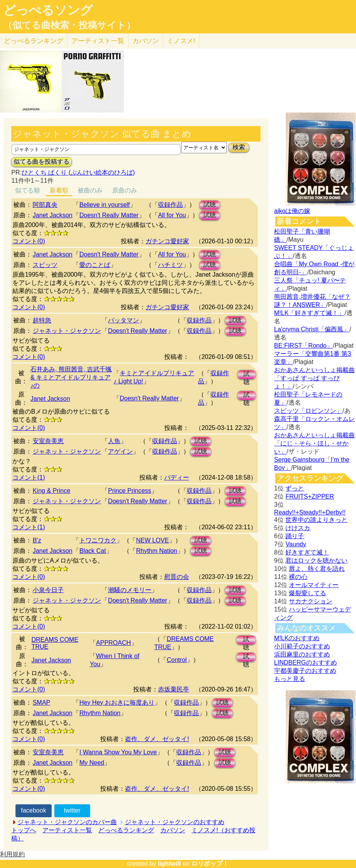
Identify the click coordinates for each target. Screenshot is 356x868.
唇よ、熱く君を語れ (317, 569)
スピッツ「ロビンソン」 (308, 411)
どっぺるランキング (126, 830)
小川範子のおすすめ (302, 646)
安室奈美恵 (48, 441)
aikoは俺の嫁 (292, 211)
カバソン (146, 41)
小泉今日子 (48, 590)
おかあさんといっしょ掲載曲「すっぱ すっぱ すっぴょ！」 (314, 378)
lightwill (169, 864)
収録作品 (170, 205)
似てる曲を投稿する (42, 162)
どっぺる (34, 41)
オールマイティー (314, 585)
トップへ (24, 830)
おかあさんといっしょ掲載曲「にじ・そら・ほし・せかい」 (314, 443)
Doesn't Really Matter (109, 215)
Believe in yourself (104, 205)
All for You (172, 215)
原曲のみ (125, 190)
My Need (92, 763)
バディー (177, 477)
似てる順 (28, 190)
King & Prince (51, 491)
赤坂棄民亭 (174, 689)
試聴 (210, 205)
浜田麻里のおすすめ (302, 654)
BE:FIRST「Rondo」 (303, 346)
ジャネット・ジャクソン (67, 331)
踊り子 (295, 536)
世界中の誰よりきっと (316, 520)
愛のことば (95, 265)
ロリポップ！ (210, 864)
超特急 (42, 320)
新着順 (59, 190)
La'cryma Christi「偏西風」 (312, 329)
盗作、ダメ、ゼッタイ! (157, 739)
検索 (239, 147)
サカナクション (311, 601)
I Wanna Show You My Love (118, 752)
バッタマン (123, 320)
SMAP (41, 703)
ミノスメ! (181, 41)
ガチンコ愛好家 (167, 241)
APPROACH (113, 643)
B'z (37, 540)
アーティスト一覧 (67, 830)
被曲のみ (90, 190)
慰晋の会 (177, 577)
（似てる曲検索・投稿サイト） (69, 25)
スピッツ (45, 265)
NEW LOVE (152, 540)
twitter (72, 810)
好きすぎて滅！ (307, 552)
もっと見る (290, 679)
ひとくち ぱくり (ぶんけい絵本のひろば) (78, 172)
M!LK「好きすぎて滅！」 (309, 313)
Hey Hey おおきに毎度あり (117, 703)
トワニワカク (98, 540)
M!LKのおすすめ (297, 638)
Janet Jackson (52, 215)
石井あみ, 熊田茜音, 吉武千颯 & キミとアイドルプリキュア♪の (71, 377)
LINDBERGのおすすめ (306, 663)
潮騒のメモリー (130, 590)
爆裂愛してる (307, 593)
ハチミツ (170, 265)
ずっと (295, 488)
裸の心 (298, 577)
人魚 (114, 441)
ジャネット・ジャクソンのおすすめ (175, 822)
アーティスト (98, 41)
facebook (34, 810)
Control (177, 660)
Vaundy (296, 544)
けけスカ (298, 528)
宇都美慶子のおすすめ (305, 671)
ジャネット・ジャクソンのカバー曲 (67, 822)
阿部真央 (45, 205)
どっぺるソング (48, 10)
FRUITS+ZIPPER (310, 496)
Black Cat (92, 551)
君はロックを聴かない (316, 560)
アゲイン (120, 451)
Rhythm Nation (156, 551)
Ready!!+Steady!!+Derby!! (310, 512)
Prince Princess (129, 491)
